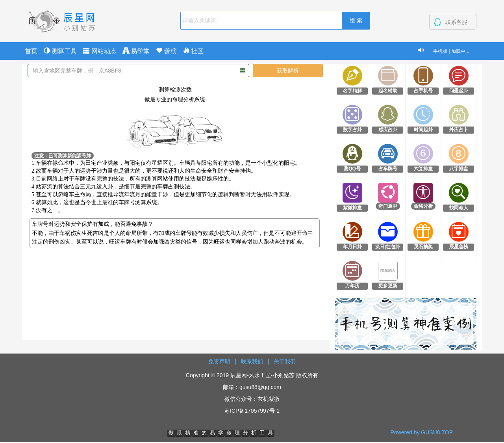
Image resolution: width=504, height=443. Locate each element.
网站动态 (100, 51)
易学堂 (136, 51)
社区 (193, 51)
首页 (31, 51)
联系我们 (252, 361)
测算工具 (60, 51)
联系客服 (456, 22)
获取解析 (288, 71)
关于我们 (285, 361)
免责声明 (219, 361)
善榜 (166, 51)
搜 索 (356, 20)
